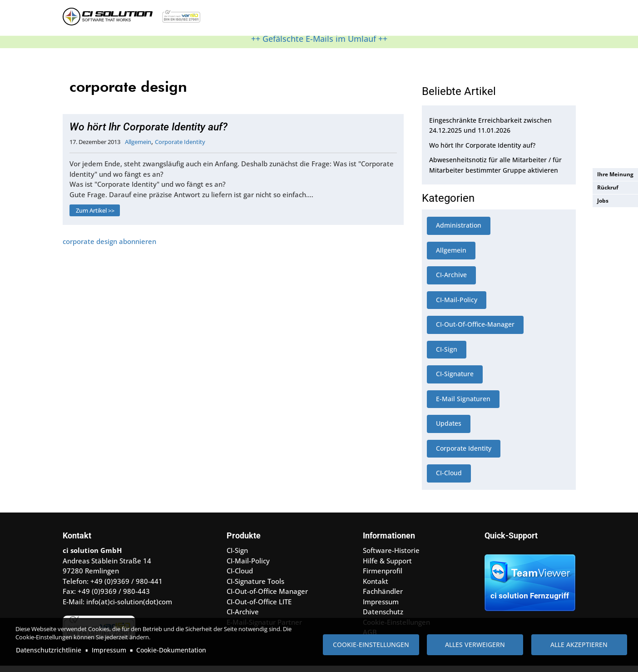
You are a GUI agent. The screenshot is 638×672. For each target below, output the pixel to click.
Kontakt (403, 20)
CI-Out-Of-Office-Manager (475, 330)
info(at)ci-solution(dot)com (129, 607)
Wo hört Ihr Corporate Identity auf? (148, 133)
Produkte (262, 20)
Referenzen (364, 20)
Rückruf (608, 187)
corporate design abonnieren (109, 247)
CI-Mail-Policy (457, 306)
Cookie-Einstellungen (371, 645)
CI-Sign (447, 355)
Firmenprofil (383, 577)
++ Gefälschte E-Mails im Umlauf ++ (319, 45)
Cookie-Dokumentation (171, 650)
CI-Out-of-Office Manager (267, 597)
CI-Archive (451, 281)
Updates (449, 429)
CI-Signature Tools (255, 587)
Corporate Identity (180, 148)
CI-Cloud (449, 479)
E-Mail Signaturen (463, 405)
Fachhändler (383, 597)
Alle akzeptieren (579, 645)
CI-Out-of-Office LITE (259, 607)
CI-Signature (455, 380)
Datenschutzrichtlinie (49, 650)
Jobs (603, 201)
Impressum (109, 650)
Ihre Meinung (615, 174)
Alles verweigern (475, 645)
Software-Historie (391, 556)
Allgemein (138, 148)
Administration (459, 231)
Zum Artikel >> (95, 216)
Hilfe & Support (314, 20)
